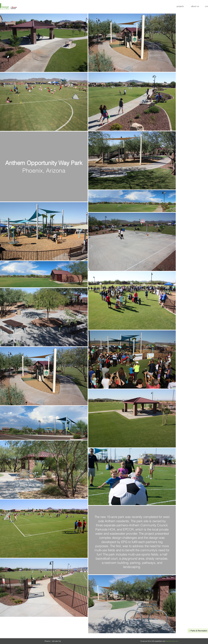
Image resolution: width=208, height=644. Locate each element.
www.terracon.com (172, 641)
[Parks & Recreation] (198, 631)
